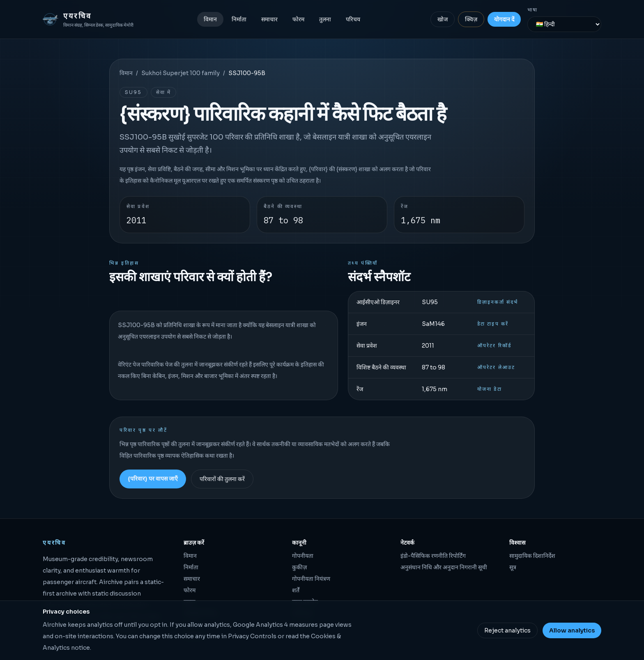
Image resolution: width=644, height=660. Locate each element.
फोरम (298, 19)
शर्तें (296, 590)
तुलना (325, 19)
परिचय (353, 19)
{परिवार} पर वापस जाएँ (153, 479)
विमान (210, 19)
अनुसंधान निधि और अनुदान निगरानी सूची (444, 567)
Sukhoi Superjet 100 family (181, 73)
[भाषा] (564, 24)
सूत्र (513, 567)
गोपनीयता (303, 556)
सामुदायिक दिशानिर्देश (532, 556)
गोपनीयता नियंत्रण (311, 579)
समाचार (269, 19)
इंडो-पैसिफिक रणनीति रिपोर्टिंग (433, 556)
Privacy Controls (252, 636)
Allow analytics (572, 630)
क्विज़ (471, 19)
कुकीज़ (299, 567)
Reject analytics (507, 630)
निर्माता (239, 19)
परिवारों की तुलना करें (222, 479)
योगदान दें (504, 19)
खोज (443, 19)
